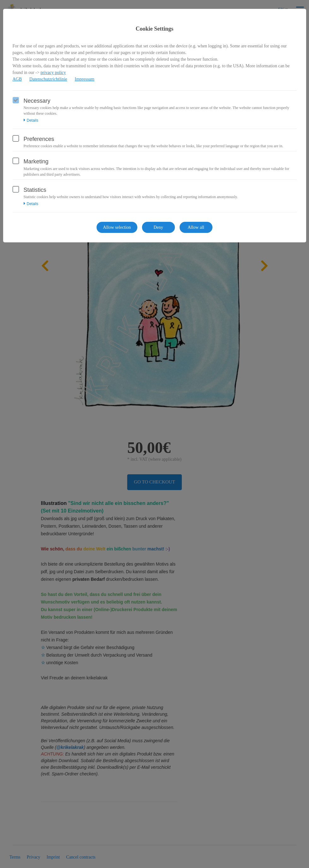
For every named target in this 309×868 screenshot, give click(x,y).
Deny (158, 227)
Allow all (196, 227)
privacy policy (53, 73)
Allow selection (117, 227)
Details (31, 120)
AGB (17, 79)
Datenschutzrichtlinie (48, 79)
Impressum (85, 79)
